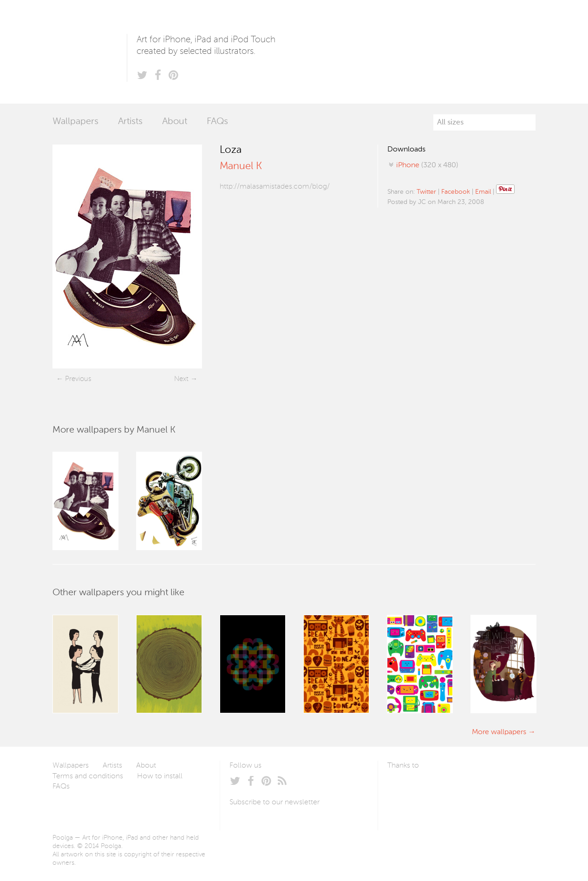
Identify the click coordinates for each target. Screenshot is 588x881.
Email (483, 192)
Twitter (426, 192)
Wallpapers (75, 122)
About (175, 122)
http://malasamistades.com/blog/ (275, 187)
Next (181, 379)
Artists (130, 122)
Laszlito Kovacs (404, 788)
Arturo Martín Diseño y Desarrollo (436, 788)
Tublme (474, 788)
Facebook (456, 192)
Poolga (90, 52)
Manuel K (241, 166)
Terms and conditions (88, 776)
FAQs (217, 122)
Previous (78, 379)
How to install (160, 776)
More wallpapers (499, 732)
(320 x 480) (427, 165)
